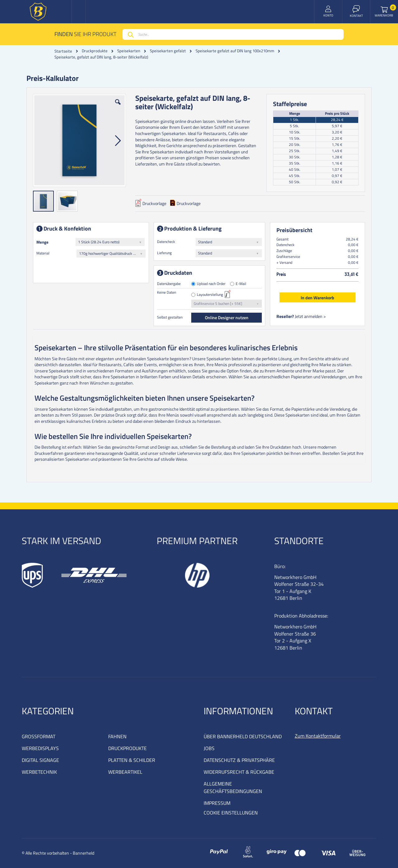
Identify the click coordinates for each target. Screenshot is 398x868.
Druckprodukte (95, 51)
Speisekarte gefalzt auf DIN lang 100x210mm (235, 51)
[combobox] (233, 34)
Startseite (63, 51)
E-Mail (241, 284)
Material (43, 253)
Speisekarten (129, 51)
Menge (42, 242)
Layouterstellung (210, 295)
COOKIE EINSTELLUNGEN (231, 813)
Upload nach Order (211, 284)
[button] (118, 107)
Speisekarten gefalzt (168, 51)
